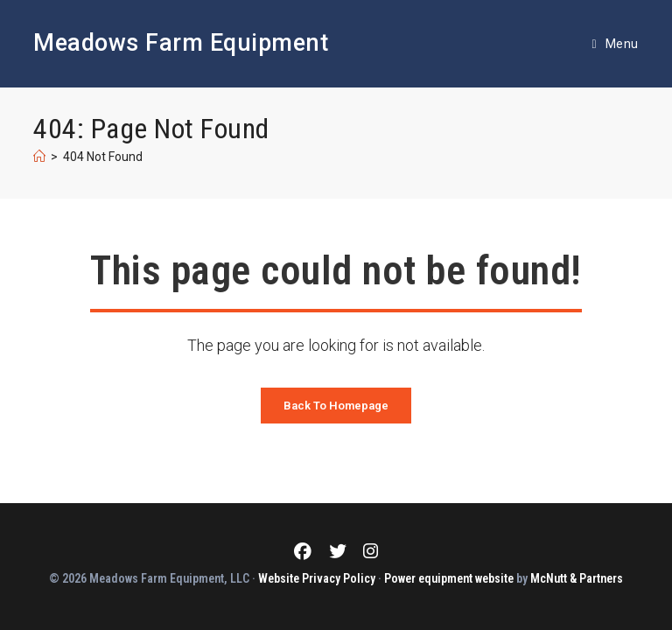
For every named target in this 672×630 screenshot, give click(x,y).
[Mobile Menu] (615, 44)
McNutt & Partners (577, 578)
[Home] (39, 157)
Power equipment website (449, 578)
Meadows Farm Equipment (181, 43)
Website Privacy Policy (317, 578)
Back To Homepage (336, 406)
